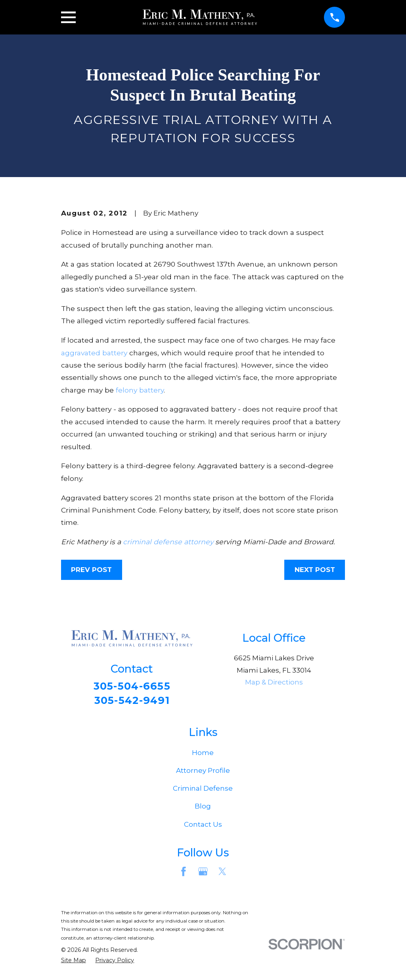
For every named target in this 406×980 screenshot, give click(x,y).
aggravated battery (94, 353)
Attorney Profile (203, 773)
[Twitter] (222, 874)
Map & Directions (274, 682)
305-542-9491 (132, 701)
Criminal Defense (203, 791)
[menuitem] (74, 963)
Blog (203, 808)
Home (203, 755)
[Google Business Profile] (203, 874)
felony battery (140, 390)
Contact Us (203, 826)
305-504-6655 (132, 686)
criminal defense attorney (168, 542)
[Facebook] (184, 874)
